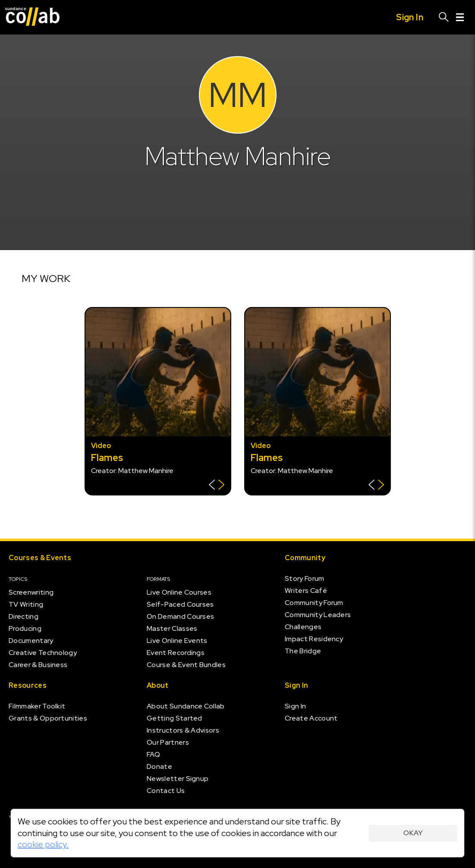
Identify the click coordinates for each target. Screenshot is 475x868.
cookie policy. (43, 844)
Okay (413, 833)
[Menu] (460, 17)
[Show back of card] (217, 486)
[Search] (444, 17)
